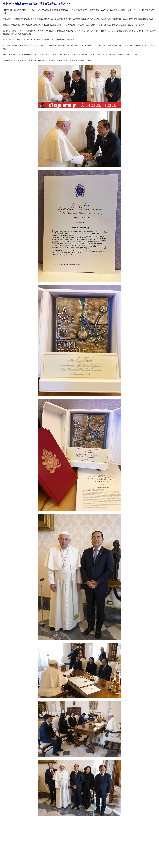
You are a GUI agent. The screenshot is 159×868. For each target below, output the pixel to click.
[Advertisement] (45, 824)
